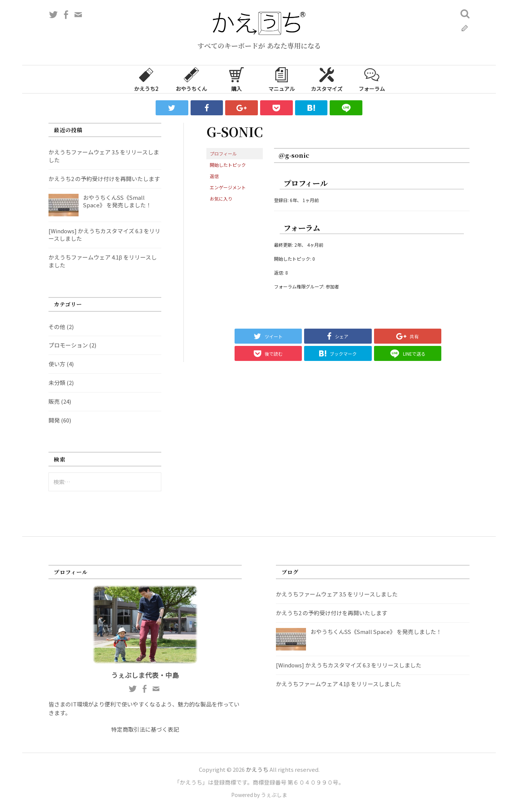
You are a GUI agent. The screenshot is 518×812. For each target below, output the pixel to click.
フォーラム (372, 79)
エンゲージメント (228, 187)
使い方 (57, 364)
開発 (54, 420)
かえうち (257, 769)
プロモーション (68, 345)
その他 (57, 327)
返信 (214, 176)
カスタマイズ (327, 79)
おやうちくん (191, 79)
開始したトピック (228, 165)
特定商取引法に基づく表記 (145, 729)
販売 (54, 401)
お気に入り (221, 198)
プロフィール (223, 153)
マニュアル (282, 79)
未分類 (57, 383)
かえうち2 (146, 79)
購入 (236, 79)
